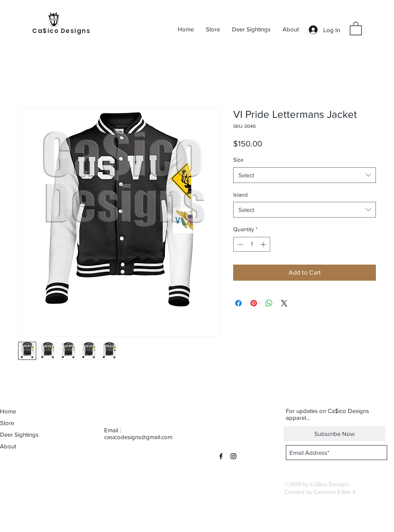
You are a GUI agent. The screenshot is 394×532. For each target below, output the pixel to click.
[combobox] (305, 175)
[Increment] (264, 244)
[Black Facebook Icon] (221, 456)
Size (238, 160)
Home (8, 411)
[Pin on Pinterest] (254, 303)
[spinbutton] (252, 244)
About (8, 446)
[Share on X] (284, 303)
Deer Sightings (19, 434)
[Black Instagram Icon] (233, 456)
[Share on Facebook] (238, 303)
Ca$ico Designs (61, 31)
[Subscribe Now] (334, 434)
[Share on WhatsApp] (269, 303)
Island (240, 195)
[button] (356, 28)
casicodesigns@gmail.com (138, 437)
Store (7, 423)
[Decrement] (239, 244)
